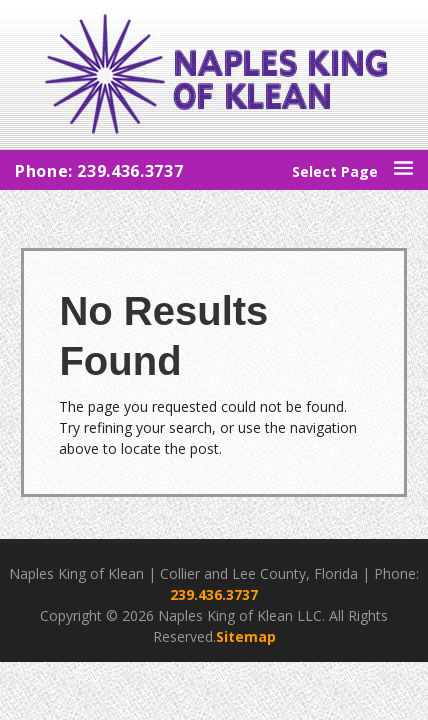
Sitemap (246, 636)
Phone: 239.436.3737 (99, 171)
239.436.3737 (214, 594)
